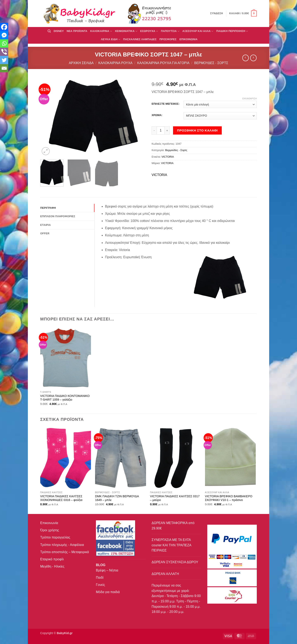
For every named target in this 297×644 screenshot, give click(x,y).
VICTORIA (168, 157)
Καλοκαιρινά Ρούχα (115, 63)
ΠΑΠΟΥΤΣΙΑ (170, 31)
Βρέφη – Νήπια (107, 570)
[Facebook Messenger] (4, 35)
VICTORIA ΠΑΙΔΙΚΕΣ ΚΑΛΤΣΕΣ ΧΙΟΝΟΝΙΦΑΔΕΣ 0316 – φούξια (61, 498)
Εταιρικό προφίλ (52, 559)
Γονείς (100, 585)
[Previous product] (253, 58)
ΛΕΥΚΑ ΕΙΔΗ (111, 39)
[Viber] (4, 52)
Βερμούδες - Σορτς (211, 63)
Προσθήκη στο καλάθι (197, 130)
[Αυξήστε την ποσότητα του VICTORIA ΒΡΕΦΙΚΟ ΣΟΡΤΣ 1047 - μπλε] (167, 130)
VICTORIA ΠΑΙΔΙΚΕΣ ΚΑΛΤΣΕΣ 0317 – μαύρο (175, 498)
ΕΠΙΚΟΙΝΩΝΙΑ (189, 39)
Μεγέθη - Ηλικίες (52, 566)
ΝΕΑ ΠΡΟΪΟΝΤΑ (77, 31)
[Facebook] (4, 27)
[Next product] (246, 58)
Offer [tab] (45, 233)
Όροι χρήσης (50, 530)
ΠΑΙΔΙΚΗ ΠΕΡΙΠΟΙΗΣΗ (232, 31)
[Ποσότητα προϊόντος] (161, 130)
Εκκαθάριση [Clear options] (250, 99)
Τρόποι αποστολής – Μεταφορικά (65, 552)
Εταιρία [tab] (45, 225)
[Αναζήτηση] (49, 31)
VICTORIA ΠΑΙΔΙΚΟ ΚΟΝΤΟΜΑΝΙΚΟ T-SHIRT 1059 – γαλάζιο (65, 398)
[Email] (4, 68)
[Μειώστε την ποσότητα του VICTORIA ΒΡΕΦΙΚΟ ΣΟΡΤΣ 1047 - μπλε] (154, 130)
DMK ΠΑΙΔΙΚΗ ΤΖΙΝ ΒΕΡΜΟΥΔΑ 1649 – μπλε (117, 498)
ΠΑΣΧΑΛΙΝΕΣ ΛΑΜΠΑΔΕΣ (140, 39)
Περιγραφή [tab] (48, 208)
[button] (243, 14)
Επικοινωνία (49, 523)
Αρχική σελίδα (81, 63)
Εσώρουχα (149, 31)
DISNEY (59, 31)
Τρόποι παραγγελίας (55, 537)
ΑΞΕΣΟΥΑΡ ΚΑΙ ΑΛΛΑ (198, 31)
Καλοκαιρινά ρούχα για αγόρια (163, 63)
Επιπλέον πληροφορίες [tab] (58, 216)
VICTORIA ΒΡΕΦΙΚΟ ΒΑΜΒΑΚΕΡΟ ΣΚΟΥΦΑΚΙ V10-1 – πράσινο (229, 498)
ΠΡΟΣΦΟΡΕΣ (168, 39)
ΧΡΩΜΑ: (157, 115)
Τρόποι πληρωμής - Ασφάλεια (62, 545)
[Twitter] (4, 60)
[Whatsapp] (4, 43)
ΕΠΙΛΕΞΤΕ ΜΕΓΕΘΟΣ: (166, 104)
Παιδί (100, 578)
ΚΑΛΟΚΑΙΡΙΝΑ (101, 31)
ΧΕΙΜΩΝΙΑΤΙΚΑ (126, 31)
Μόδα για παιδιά (108, 592)
